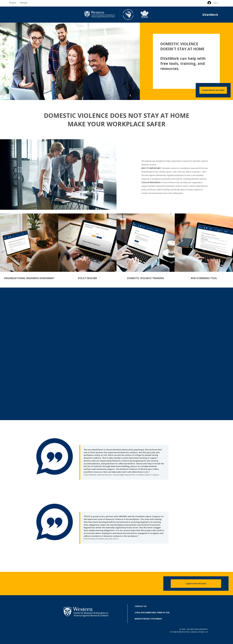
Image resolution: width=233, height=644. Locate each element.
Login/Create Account (213, 90)
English (13, 3)
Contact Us (140, 606)
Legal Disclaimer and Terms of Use (152, 613)
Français (24, 3)
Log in (216, 3)
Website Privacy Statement (148, 619)
